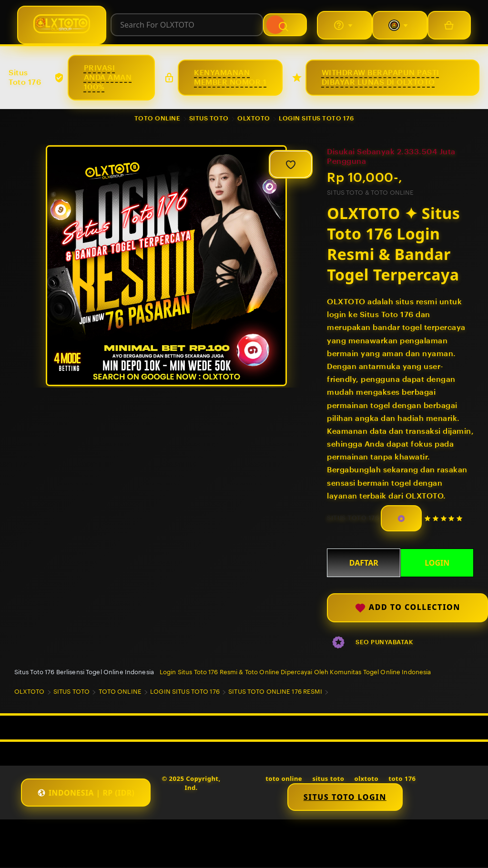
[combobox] (187, 25)
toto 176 (403, 779)
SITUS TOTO (209, 118)
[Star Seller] (401, 518)
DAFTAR (364, 563)
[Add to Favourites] (291, 164)
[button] (87, 793)
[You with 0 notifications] (399, 25)
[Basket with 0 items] (449, 25)
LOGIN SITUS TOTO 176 (316, 118)
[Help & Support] (344, 25)
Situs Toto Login (346, 798)
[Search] (286, 25)
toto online (284, 779)
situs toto (329, 779)
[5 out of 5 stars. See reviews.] (445, 519)
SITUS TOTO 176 (353, 518)
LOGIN (437, 563)
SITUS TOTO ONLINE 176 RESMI (275, 693)
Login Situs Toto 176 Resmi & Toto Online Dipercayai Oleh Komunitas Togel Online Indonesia (295, 673)
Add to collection (407, 608)
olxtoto (367, 779)
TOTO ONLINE (158, 118)
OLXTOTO (254, 118)
